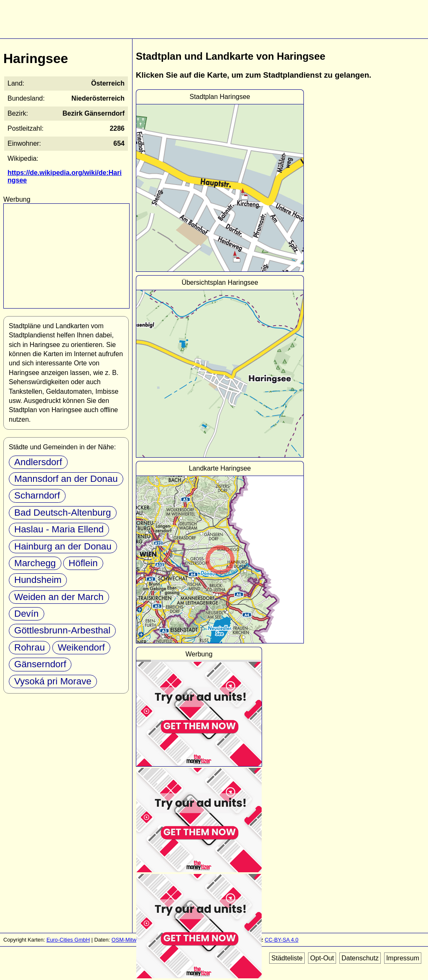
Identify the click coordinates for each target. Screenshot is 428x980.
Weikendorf (81, 647)
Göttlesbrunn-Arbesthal (62, 630)
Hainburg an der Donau (63, 546)
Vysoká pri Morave (53, 681)
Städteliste (287, 958)
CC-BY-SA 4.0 (282, 940)
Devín (27, 614)
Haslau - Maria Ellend (59, 529)
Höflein (83, 563)
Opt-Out (322, 958)
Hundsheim (38, 580)
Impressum (403, 958)
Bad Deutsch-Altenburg (63, 513)
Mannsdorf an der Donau (66, 479)
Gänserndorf (40, 664)
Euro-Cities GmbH (68, 940)
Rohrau (29, 647)
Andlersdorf (38, 462)
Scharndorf (37, 495)
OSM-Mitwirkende (133, 940)
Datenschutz (360, 958)
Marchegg (35, 563)
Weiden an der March (59, 597)
